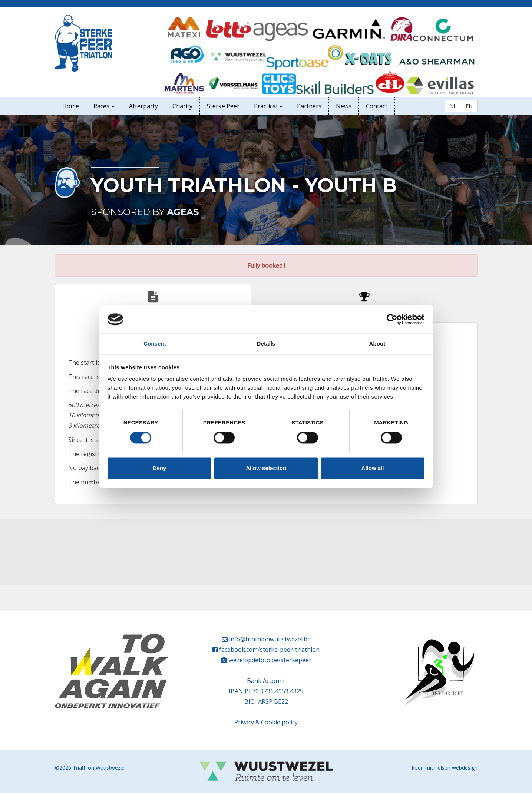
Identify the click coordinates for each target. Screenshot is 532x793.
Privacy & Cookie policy (266, 722)
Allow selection (266, 468)
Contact (377, 106)
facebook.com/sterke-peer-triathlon (269, 650)
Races (104, 106)
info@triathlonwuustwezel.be (270, 639)
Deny (160, 468)
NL (453, 106)
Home (71, 106)
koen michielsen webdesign (445, 768)
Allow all (373, 468)
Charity (182, 106)
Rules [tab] (153, 304)
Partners (309, 106)
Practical (268, 106)
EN (469, 106)
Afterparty (143, 106)
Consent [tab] (155, 344)
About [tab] (377, 344)
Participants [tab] (364, 304)
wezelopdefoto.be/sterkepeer (270, 660)
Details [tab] (266, 344)
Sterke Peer (223, 106)
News (344, 106)
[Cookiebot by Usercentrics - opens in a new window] (392, 319)
